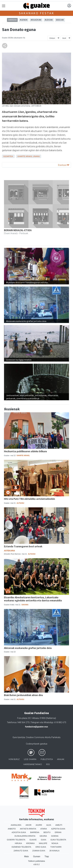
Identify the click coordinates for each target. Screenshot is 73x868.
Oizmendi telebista (21, 847)
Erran (58, 832)
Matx (27, 856)
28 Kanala (54, 851)
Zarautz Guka (21, 851)
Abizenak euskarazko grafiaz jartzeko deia (28, 648)
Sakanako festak (37, 13)
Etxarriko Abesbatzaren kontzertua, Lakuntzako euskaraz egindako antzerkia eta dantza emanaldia (33, 599)
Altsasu (20, 503)
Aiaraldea (16, 825)
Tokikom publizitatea (36, 861)
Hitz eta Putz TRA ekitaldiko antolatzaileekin (29, 499)
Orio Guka (41, 847)
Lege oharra (30, 759)
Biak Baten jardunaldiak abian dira (23, 695)
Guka (44, 840)
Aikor (28, 825)
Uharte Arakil (25, 156)
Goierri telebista (16, 840)
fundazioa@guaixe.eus (36, 727)
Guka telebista (58, 840)
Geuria (43, 836)
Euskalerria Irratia (25, 836)
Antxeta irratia (28, 829)
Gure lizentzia (19, 737)
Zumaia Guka (39, 851)
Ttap (47, 856)
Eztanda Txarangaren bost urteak (23, 546)
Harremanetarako (33, 764)
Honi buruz (14, 759)
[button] (9, 219)
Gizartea (8, 156)
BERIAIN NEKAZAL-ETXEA (18, 230)
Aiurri (39, 825)
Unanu (36, 156)
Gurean (37, 856)
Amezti (59, 825)
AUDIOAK (49, 20)
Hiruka (18, 843)
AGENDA (24, 20)
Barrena (35, 832)
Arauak (61, 759)
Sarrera (12, 20)
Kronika (30, 843)
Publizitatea (47, 759)
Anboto (12, 829)
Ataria (44, 829)
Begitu (47, 832)
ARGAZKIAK (36, 20)
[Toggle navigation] (4, 6)
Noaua (55, 843)
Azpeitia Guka (58, 829)
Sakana (25, 605)
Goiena (55, 836)
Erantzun (64, 165)
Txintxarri (56, 847)
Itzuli (64, 38)
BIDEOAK (60, 20)
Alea (49, 825)
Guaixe (33, 840)
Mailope (43, 843)
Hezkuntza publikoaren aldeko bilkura (25, 451)
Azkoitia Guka (19, 832)
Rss (48, 764)
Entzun (52, 38)
